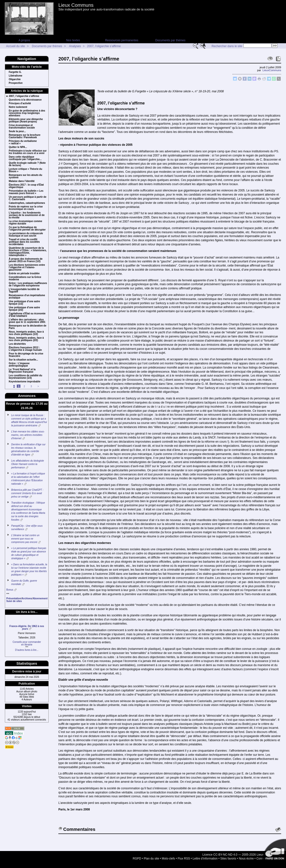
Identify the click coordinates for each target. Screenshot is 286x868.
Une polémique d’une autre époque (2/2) (24, 309)
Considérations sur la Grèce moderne (25, 278)
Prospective (16, 83)
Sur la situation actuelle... (23, 360)
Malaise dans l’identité (22, 181)
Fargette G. (15, 72)
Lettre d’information (205, 859)
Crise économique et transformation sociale (22, 127)
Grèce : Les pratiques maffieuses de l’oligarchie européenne (28, 284)
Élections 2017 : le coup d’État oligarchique (26, 186)
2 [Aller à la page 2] (24, 386)
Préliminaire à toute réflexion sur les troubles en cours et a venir (28, 152)
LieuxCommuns (272, 70)
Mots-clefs (168, 859)
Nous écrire (246, 859)
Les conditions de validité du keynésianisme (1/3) (25, 377)
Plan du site (151, 859)
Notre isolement (18, 107)
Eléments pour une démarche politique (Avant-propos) (26, 120)
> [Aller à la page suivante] (38, 386)
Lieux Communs (76, 5)
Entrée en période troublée (24, 274)
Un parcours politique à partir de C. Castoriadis (27, 198)
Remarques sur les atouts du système (25, 176)
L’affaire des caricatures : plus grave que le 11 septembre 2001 (27, 321)
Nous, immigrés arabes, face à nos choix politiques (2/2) (26, 339)
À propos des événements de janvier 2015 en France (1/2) (26, 260)
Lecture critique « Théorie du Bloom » (25, 170)
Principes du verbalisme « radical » (23, 142)
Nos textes (73, 40)
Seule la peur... (17, 131)
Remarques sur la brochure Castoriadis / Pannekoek (25, 136)
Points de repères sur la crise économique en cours (26, 208)
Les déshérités (17, 344)
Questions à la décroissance (25, 100)
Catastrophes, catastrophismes (27, 203)
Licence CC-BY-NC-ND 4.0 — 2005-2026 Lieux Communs (240, 855)
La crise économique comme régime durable (25, 223)
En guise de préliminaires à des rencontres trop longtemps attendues (27, 113)
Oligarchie (15, 79)
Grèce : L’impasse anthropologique (19, 365)
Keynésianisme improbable (25, 382)
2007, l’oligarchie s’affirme (104, 46)
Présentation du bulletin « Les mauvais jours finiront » (26, 192)
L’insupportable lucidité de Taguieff (24, 291)
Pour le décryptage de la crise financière (26, 355)
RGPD (137, 859)
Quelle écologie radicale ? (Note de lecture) (27, 164)
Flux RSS (184, 859)
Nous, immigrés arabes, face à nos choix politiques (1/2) (26, 333)
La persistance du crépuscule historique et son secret (26, 235)
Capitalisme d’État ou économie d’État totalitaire (27, 315)
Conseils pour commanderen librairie (27, 643)
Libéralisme (16, 76)
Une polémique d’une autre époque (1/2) (24, 303)
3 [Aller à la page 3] (31, 386)
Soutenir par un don (274, 851)
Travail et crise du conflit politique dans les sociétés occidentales (24, 242)
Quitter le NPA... (18, 147)
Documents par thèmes (170, 40)
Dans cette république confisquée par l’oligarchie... (25, 158)
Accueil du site (15, 46)
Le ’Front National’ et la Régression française (22, 371)
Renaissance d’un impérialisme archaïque (27, 297)
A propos (24, 40)
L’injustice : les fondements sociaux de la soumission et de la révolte (27, 215)
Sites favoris (228, 859)
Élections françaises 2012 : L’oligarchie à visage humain (25, 349)
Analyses (75, 46)
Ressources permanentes (122, 40)
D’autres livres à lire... (27, 650)
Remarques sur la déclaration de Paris (28, 327)
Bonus (10, 590)
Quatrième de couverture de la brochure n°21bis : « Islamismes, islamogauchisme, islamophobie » (28, 252)
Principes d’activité (20, 103)
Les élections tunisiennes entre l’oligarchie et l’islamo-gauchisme (27, 267)
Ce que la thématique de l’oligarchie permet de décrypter (27, 229)
